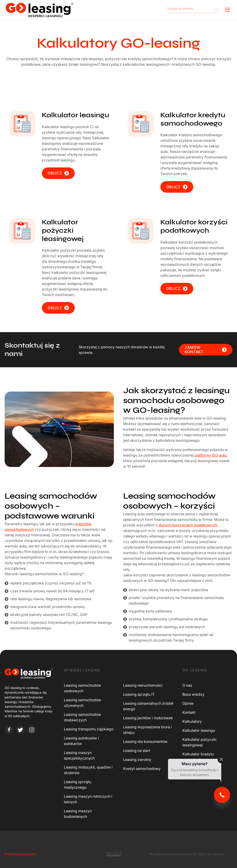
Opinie (188, 703)
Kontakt (189, 712)
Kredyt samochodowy (142, 769)
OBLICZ (58, 173)
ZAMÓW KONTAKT (206, 350)
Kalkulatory (192, 721)
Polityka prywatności (20, 854)
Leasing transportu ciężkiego (89, 729)
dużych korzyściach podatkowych (188, 525)
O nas (187, 685)
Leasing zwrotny (137, 760)
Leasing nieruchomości (143, 685)
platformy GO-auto (210, 455)
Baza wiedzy (193, 694)
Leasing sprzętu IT (139, 694)
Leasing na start (137, 751)
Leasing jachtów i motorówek (148, 718)
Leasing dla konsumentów (145, 741)
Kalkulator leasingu (199, 730)
